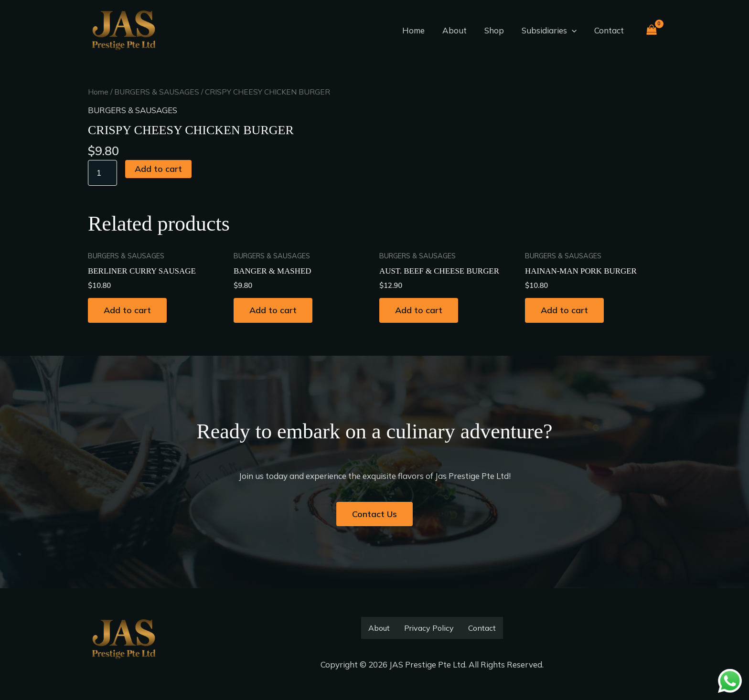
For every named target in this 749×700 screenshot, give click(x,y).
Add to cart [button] (128, 310)
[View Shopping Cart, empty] (652, 31)
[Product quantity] (103, 172)
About (459, 30)
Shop (498, 30)
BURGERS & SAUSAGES (157, 92)
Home (420, 30)
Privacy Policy (429, 628)
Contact (610, 30)
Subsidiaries (551, 31)
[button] (574, 31)
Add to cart (159, 168)
